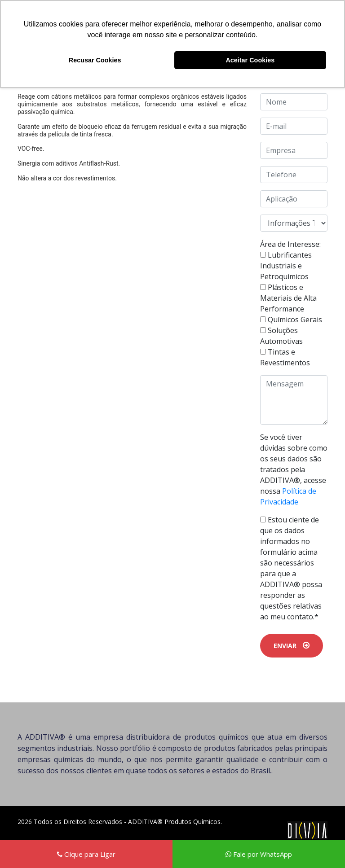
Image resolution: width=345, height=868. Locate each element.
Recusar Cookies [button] (95, 60)
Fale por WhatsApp (259, 854)
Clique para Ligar (86, 854)
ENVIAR (292, 646)
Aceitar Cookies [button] (250, 60)
